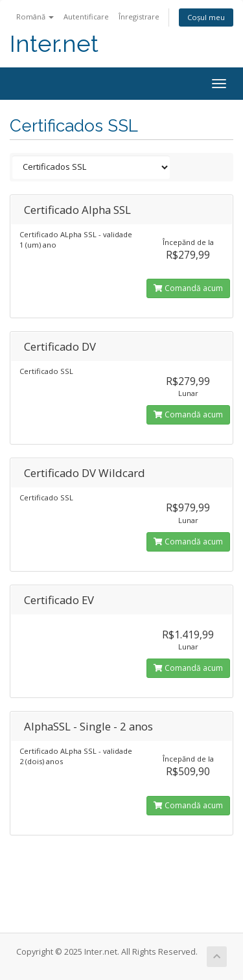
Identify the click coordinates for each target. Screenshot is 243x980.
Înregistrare (139, 17)
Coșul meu (206, 17)
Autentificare (86, 17)
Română (35, 17)
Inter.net (54, 44)
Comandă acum (188, 288)
